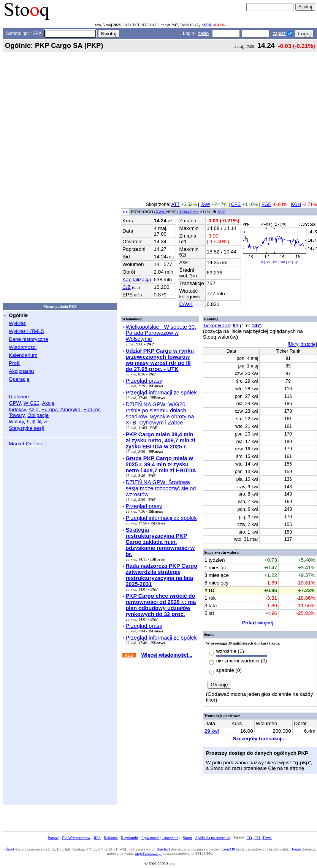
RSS (97, 838)
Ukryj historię (302, 344)
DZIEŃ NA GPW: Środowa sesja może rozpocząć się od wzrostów (161, 488)
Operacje (19, 379)
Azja (33, 409)
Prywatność (151, 838)
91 (235, 325)
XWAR (161, 212)
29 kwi (212, 731)
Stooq (187, 838)
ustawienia (170, 838)
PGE (266, 204)
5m (283, 262)
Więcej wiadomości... (167, 655)
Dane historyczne (29, 339)
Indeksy (17, 409)
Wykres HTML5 (26, 331)
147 (256, 325)
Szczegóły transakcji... (260, 739)
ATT (176, 204)
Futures (92, 409)
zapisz (279, 33)
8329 (222, 212)
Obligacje (38, 415)
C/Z (127, 287)
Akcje (48, 403)
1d (261, 262)
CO (250, 838)
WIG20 (32, 403)
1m (275, 262)
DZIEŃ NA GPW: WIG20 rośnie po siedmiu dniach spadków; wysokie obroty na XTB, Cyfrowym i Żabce (160, 413)
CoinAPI (228, 849)
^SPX (207, 25)
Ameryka (71, 409)
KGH (296, 204)
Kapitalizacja (137, 280)
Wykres (17, 323)
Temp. (267, 838)
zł (46, 422)
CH (258, 838)
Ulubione (19, 397)
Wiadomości (23, 347)
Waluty (16, 422)
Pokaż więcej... (260, 623)
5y (296, 262)
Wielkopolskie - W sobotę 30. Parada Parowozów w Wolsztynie (161, 333)
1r (289, 262)
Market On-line (25, 444)
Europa (50, 409)
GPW (15, 403)
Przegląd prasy (144, 381)
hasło (203, 33)
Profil (15, 363)
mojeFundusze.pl (148, 853)
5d (268, 262)
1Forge (296, 849)
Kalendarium (23, 355)
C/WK (186, 304)
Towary (17, 415)
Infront (9, 849)
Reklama (111, 838)
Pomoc (53, 838)
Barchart (163, 849)
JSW (205, 204)
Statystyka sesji (26, 428)
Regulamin (129, 838)
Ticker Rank (189, 212)
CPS (236, 204)
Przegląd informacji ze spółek (161, 393)
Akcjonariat (21, 371)
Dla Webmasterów (76, 838)
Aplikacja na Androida (213, 838)
